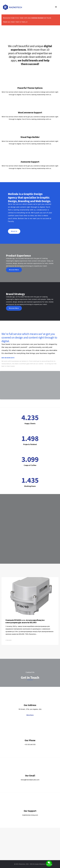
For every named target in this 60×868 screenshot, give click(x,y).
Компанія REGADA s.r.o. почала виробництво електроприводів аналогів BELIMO (25, 627)
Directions (30, 715)
